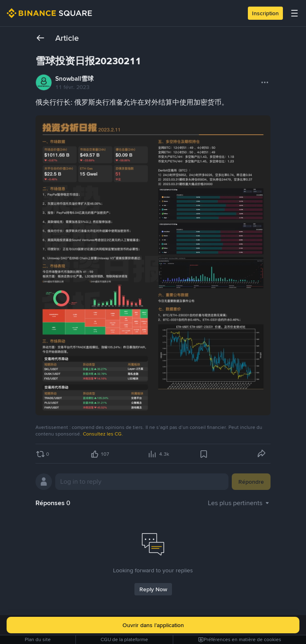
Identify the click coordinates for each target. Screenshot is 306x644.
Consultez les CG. (103, 434)
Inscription (265, 13)
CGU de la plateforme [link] (124, 639)
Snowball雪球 (74, 79)
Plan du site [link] (38, 639)
